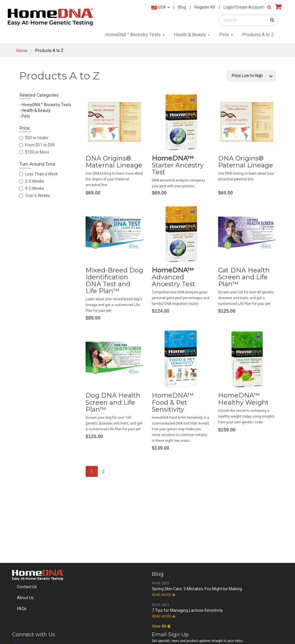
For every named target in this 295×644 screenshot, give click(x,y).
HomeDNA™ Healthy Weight (243, 399)
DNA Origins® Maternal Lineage (114, 162)
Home (22, 51)
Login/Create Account (244, 7)
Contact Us (27, 587)
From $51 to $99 (37, 145)
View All (161, 626)
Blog (182, 7)
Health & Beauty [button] (192, 35)
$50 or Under (34, 138)
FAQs (22, 609)
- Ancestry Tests (45, 105)
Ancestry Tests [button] (135, 35)
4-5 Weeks (32, 188)
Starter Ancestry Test (178, 165)
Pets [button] (226, 35)
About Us (25, 598)
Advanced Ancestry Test (174, 277)
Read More (163, 595)
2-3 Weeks (32, 181)
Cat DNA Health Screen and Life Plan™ (244, 277)
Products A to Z (258, 35)
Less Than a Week (39, 174)
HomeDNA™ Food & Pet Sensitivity (173, 402)
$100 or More (34, 152)
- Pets (25, 116)
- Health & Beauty (35, 110)
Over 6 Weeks (35, 196)
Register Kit (205, 7)
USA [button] (160, 7)
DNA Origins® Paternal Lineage (246, 162)
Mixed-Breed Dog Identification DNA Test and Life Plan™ (114, 281)
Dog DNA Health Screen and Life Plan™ (113, 402)
